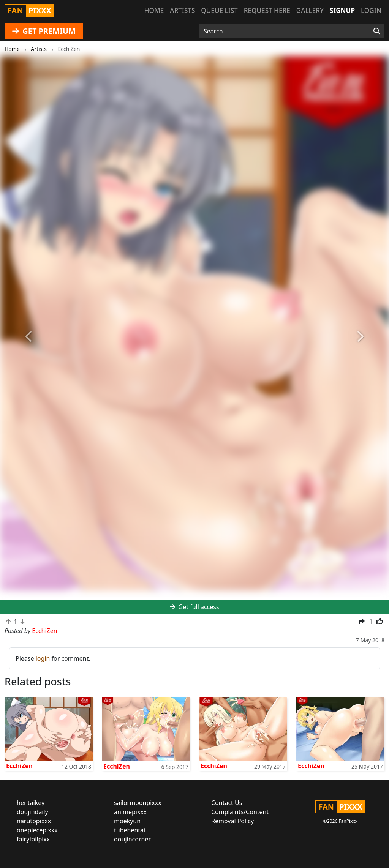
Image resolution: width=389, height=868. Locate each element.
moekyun (127, 821)
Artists (182, 10)
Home (154, 10)
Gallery (310, 10)
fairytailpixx (33, 839)
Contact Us (227, 803)
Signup (342, 10)
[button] (29, 337)
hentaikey (31, 803)
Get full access (194, 607)
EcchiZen (19, 766)
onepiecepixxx (37, 830)
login (43, 658)
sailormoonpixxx (138, 803)
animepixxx (130, 812)
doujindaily (32, 812)
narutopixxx (34, 821)
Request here (267, 10)
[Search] (377, 31)
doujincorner (132, 839)
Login (371, 10)
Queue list (219, 10)
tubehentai (130, 830)
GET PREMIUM (44, 31)
